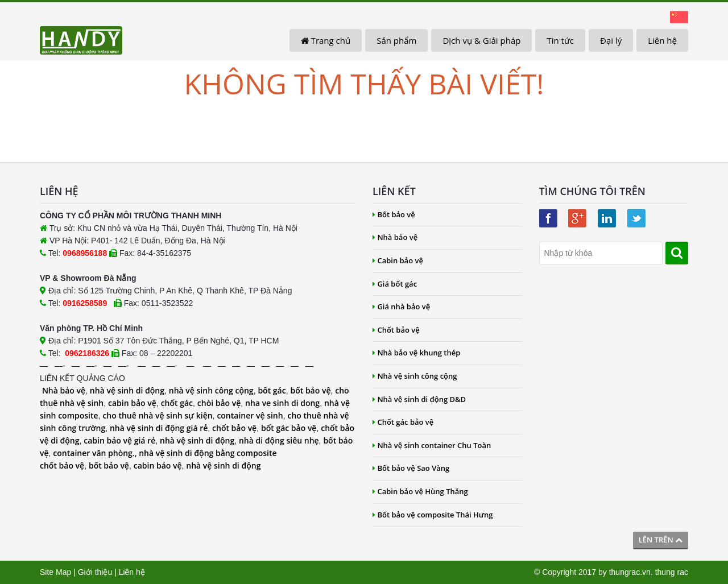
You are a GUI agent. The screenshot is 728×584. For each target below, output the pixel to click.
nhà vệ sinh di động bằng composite (208, 453)
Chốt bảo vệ (396, 330)
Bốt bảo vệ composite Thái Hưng (433, 515)
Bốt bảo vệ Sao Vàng (411, 468)
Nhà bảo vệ (64, 390)
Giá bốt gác (395, 284)
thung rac (672, 572)
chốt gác (177, 403)
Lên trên (661, 540)
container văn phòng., (96, 453)
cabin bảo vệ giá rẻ (119, 440)
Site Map (55, 572)
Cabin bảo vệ (398, 260)
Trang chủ (326, 40)
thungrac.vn (630, 572)
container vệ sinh (250, 415)
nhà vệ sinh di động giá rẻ (159, 428)
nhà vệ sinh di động (127, 390)
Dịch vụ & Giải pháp (481, 40)
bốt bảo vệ (310, 390)
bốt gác (272, 390)
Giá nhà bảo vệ (401, 307)
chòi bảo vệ (219, 403)
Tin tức (560, 40)
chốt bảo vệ (234, 428)
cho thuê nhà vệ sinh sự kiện (157, 415)
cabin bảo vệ (132, 403)
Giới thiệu (95, 572)
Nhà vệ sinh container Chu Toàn (432, 445)
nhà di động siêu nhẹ (279, 440)
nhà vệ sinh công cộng (211, 390)
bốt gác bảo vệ (289, 428)
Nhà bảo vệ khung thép (416, 353)
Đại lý (611, 40)
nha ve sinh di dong (282, 403)
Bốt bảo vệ (394, 214)
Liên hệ (662, 40)
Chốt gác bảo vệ (403, 422)
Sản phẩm (396, 40)
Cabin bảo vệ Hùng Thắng (420, 491)
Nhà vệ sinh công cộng (415, 376)
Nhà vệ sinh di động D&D (419, 399)
